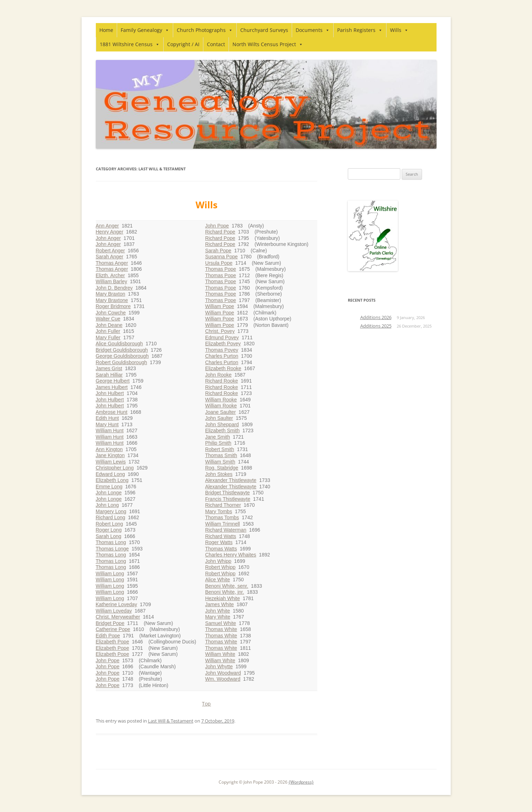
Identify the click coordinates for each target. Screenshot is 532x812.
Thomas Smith (221, 455)
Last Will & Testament (171, 721)
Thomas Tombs (222, 517)
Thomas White (221, 629)
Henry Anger (110, 232)
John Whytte (219, 666)
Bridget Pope (110, 623)
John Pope (108, 660)
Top (206, 704)
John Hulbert (110, 393)
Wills (399, 30)
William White (220, 654)
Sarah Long (109, 536)
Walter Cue (108, 319)
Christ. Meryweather (118, 617)
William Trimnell (223, 524)
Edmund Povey (222, 338)
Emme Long (109, 487)
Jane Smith (218, 437)
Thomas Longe (112, 549)
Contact (216, 44)
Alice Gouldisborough (119, 344)
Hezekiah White (223, 598)
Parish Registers (360, 30)
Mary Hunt (107, 424)
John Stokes (219, 474)
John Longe (109, 493)
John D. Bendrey (114, 288)
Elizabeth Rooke (223, 368)
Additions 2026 (376, 317)
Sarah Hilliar (109, 375)
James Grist (109, 368)
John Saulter (219, 418)
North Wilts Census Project (268, 44)
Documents (313, 30)
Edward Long (111, 474)
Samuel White (221, 623)
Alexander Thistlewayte (231, 480)
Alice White (218, 580)
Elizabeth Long (112, 480)
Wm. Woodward (223, 679)
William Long (110, 574)
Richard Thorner (223, 505)
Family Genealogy (145, 30)
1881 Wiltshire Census (130, 44)
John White (218, 611)
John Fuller (108, 331)
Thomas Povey (222, 350)
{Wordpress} (301, 782)
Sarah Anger (110, 257)
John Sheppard (222, 424)
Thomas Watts (221, 549)
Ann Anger (107, 226)
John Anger (108, 238)
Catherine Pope (113, 629)
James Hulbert (112, 387)
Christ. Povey (220, 331)
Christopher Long (115, 468)
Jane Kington (110, 455)
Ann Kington (109, 449)
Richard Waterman (226, 530)
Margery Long (111, 511)
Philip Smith (218, 443)
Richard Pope (220, 232)
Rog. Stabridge (222, 468)
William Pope (220, 306)
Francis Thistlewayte (228, 499)
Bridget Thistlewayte (227, 493)
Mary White (218, 617)
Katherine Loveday (117, 604)
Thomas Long (111, 542)
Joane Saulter (220, 412)
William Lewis (111, 462)
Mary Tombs (219, 511)
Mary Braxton (111, 294)
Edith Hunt (107, 418)
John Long (107, 505)
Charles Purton (222, 356)
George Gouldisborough (122, 356)
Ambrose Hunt (112, 412)
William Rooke (221, 400)
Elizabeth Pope (113, 642)
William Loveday (114, 611)
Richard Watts (221, 536)
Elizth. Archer (110, 275)
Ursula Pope (219, 263)
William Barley (112, 281)
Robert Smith (220, 449)
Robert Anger (111, 251)
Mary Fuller (108, 338)
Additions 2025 (376, 326)
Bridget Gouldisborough (122, 350)
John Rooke (218, 375)
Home (106, 30)
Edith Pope (108, 636)
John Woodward (223, 673)
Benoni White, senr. (227, 586)
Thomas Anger (112, 263)
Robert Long (109, 524)
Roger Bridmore (113, 306)
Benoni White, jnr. (225, 592)
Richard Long (111, 517)
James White (220, 604)
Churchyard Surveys (264, 30)
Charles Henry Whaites (231, 555)
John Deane (109, 325)
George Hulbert (113, 381)
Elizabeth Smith (222, 430)
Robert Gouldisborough (122, 362)
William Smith (220, 462)
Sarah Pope (218, 251)
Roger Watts (219, 542)
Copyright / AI (183, 44)
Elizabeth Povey (223, 344)
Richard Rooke (222, 381)
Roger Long (109, 530)
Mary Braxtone (112, 300)
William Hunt (110, 430)
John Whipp (218, 561)
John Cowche (111, 313)
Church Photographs (205, 30)
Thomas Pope (221, 269)
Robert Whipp (220, 567)
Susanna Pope (221, 257)
